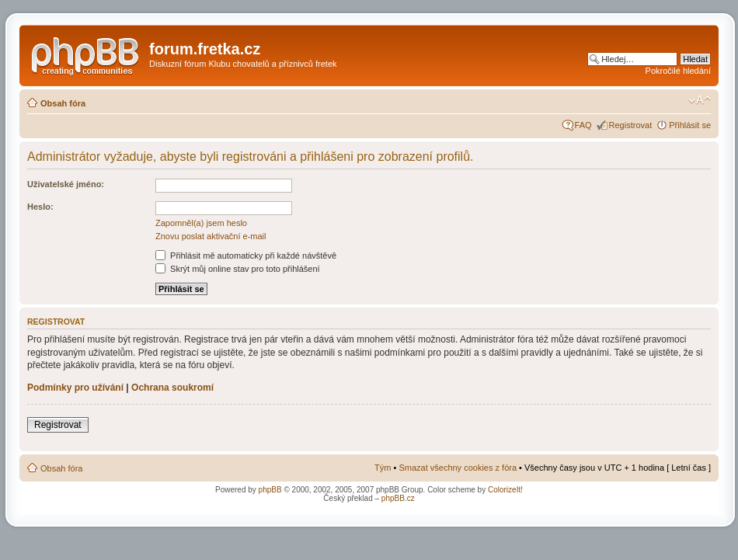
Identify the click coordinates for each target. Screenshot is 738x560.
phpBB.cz (398, 498)
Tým (383, 468)
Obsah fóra (63, 103)
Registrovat (631, 125)
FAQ (583, 125)
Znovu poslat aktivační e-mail (211, 236)
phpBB (270, 490)
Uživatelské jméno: (66, 184)
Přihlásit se (690, 125)
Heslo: (40, 207)
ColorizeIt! (505, 490)
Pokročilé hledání (678, 71)
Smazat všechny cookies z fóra (458, 468)
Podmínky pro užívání (75, 388)
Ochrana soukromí (172, 388)
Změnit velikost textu (700, 100)
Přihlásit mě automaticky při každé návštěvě (246, 256)
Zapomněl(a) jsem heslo (201, 223)
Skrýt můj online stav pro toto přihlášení (238, 269)
